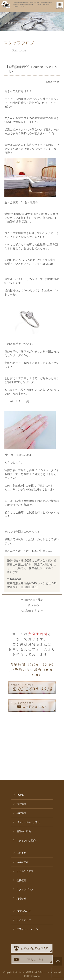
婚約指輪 (21, 762)
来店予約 (21, 811)
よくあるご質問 (25, 829)
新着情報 (21, 856)
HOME (20, 753)
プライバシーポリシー (29, 887)
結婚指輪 (21, 771)
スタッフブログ (25, 847)
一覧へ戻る (32, 605)
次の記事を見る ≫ (32, 611)
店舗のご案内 (24, 789)
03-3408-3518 (30, 587)
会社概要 (21, 838)
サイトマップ (24, 878)
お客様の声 (23, 820)
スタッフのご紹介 (26, 798)
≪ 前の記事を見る (32, 600)
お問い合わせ (24, 869)
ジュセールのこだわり (29, 780)
